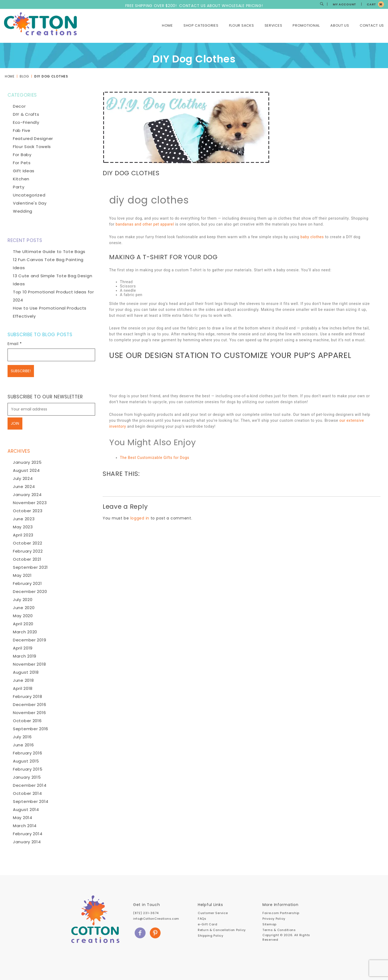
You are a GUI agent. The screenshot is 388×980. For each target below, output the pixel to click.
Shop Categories (201, 25)
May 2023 (23, 527)
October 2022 (28, 543)
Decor (19, 106)
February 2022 (28, 551)
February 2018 (27, 696)
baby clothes (312, 237)
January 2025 (27, 462)
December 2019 (30, 640)
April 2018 (23, 688)
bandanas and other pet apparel (145, 224)
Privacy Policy (274, 919)
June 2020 (24, 608)
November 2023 (30, 503)
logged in (140, 518)
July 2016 (22, 737)
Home (167, 25)
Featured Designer (33, 138)
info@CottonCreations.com (156, 919)
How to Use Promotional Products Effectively (50, 312)
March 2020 (25, 632)
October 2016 (27, 721)
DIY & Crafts (26, 114)
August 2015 (26, 761)
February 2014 (28, 834)
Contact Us (372, 25)
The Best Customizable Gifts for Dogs (155, 458)
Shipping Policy (211, 936)
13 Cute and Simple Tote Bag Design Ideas (53, 280)
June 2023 (24, 519)
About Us (340, 25)
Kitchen (21, 179)
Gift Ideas (24, 171)
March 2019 (25, 656)
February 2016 (27, 753)
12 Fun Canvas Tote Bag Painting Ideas (48, 264)
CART (371, 4)
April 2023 (23, 535)
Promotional (306, 25)
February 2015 (28, 769)
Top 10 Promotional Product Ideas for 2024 (53, 296)
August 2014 (26, 809)
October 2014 (27, 793)
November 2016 (29, 713)
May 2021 (22, 575)
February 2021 (27, 583)
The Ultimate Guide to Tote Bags (49, 252)
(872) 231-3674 (146, 913)
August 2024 (26, 470)
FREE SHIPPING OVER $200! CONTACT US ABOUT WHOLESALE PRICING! (194, 6)
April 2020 (23, 624)
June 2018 (23, 680)
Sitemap (269, 924)
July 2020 (23, 600)
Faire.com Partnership (281, 913)
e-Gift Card (208, 924)
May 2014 (23, 818)
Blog (24, 76)
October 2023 (28, 511)
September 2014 (31, 801)
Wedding (23, 211)
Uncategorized (29, 195)
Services (273, 25)
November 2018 (29, 664)
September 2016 (31, 729)
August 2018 (26, 672)
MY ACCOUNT (344, 4)
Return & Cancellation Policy (222, 930)
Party (19, 187)
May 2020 (23, 616)
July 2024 (23, 478)
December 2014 (30, 785)
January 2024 (27, 495)
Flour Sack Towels (32, 147)
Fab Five (22, 130)
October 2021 (27, 559)
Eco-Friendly (26, 122)
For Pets (22, 163)
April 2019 (23, 648)
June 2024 (24, 487)
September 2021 (30, 567)
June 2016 (23, 745)
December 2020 (30, 591)
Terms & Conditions (279, 930)
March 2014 (25, 826)
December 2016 (30, 705)
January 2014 (27, 842)
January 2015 (27, 777)
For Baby (22, 155)
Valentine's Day (30, 203)
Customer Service (213, 913)
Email (15, 344)
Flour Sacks (242, 25)
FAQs (202, 919)
